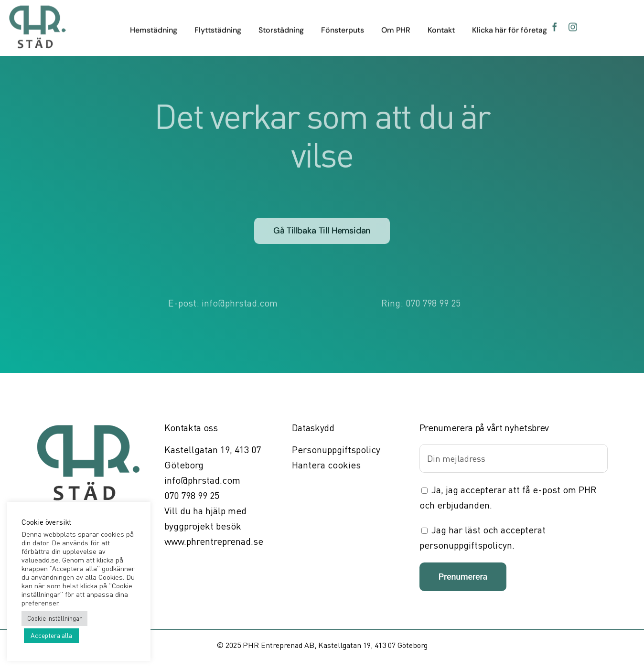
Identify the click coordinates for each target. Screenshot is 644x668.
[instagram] (573, 26)
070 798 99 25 (433, 302)
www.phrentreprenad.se (214, 541)
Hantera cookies (326, 465)
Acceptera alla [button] (51, 635)
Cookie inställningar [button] (54, 618)
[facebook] (555, 26)
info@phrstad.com (240, 302)
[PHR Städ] (37, 8)
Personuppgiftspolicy (336, 450)
